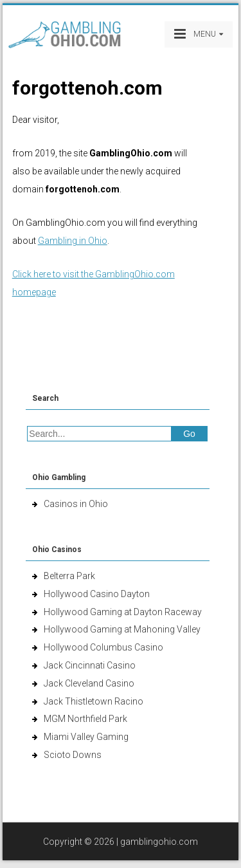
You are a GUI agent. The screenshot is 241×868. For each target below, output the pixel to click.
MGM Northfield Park (85, 719)
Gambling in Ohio (73, 241)
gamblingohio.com (159, 842)
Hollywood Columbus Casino (103, 647)
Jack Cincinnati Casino (90, 665)
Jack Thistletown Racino (94, 701)
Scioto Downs (73, 755)
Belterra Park (69, 576)
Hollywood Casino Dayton (97, 594)
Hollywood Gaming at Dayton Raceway (123, 612)
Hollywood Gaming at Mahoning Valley (122, 629)
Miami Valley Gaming (86, 737)
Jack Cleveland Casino (89, 683)
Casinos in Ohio (76, 504)
